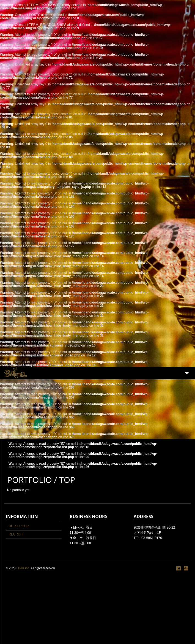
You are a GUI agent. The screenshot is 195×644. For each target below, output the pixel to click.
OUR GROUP (19, 526)
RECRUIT (16, 534)
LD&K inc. (23, 568)
